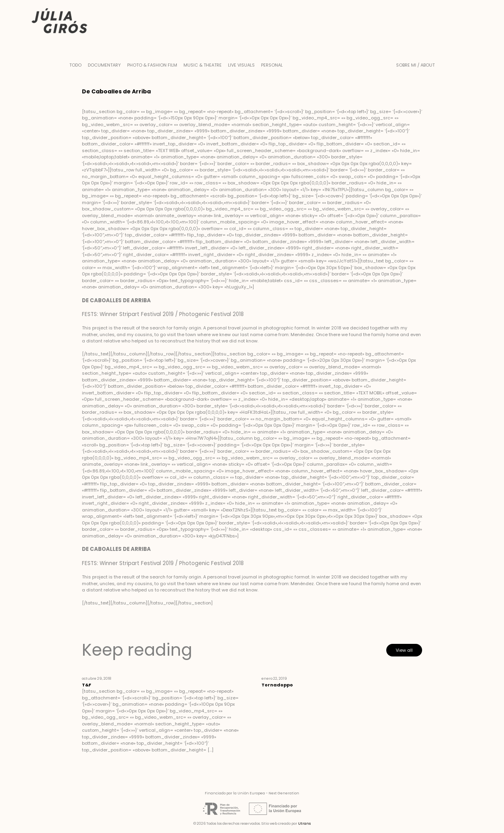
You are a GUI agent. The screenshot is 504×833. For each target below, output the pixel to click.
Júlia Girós (59, 21)
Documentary (104, 65)
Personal (272, 65)
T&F (86, 685)
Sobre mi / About (415, 65)
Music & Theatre (203, 65)
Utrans (304, 824)
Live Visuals (241, 65)
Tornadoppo (277, 685)
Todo (75, 65)
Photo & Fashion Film (152, 65)
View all (404, 650)
